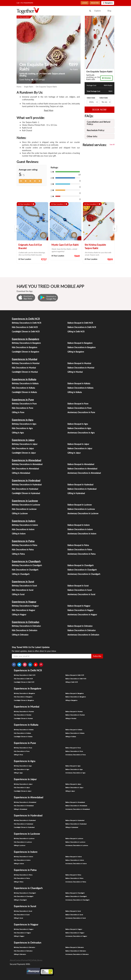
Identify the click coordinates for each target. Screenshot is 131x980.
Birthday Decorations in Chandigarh (27, 565)
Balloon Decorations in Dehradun (82, 630)
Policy (35, 960)
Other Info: (92, 136)
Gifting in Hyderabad (76, 493)
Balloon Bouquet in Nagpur (79, 606)
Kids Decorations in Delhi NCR (25, 327)
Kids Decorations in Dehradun (25, 630)
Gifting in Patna (18, 554)
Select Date (91, 98)
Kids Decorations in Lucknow (24, 509)
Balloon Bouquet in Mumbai (79, 363)
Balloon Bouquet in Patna (78, 545)
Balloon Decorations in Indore (80, 529)
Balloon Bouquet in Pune (78, 404)
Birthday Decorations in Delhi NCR (27, 323)
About (12, 960)
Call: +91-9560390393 (25, 3)
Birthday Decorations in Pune (24, 404)
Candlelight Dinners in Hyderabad (26, 493)
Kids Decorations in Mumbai (24, 368)
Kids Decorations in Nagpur (23, 610)
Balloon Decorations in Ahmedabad (82, 469)
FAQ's (30, 960)
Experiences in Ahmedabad (26, 460)
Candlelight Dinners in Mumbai (25, 372)
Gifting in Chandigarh (21, 574)
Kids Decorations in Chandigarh (25, 570)
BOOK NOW (99, 110)
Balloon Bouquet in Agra (78, 424)
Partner (25, 960)
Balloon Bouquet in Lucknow (80, 505)
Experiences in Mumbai (24, 359)
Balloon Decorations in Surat (80, 590)
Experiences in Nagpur (24, 602)
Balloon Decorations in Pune (79, 408)
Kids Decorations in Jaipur (23, 448)
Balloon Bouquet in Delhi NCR (80, 323)
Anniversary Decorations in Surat (81, 594)
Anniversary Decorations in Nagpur (82, 615)
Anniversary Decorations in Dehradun (83, 635)
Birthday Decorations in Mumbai (26, 363)
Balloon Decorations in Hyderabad (82, 489)
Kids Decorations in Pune (22, 408)
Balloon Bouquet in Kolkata (79, 383)
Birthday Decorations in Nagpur (25, 606)
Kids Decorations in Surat (23, 590)
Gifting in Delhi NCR (76, 332)
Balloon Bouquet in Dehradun (80, 626)
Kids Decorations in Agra (22, 428)
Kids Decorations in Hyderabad (25, 489)
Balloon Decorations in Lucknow (81, 509)
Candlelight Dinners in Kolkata (24, 392)
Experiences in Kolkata (24, 379)
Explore (98, 11)
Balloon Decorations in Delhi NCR (82, 327)
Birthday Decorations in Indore (25, 525)
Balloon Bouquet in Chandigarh (81, 565)
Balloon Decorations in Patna (80, 550)
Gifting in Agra (18, 433)
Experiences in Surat (23, 581)
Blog (109, 11)
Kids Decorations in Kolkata (23, 388)
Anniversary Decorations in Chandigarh (84, 574)
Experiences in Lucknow (25, 501)
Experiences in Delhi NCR (26, 319)
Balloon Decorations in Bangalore (81, 347)
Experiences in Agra (23, 420)
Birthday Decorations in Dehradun (26, 626)
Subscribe (97, 656)
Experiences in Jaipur (23, 440)
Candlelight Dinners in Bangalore (25, 352)
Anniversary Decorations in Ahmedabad (84, 473)
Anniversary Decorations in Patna (81, 554)
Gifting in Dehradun (20, 635)
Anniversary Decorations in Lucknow (83, 513)
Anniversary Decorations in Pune (81, 412)
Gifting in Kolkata (75, 392)
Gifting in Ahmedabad (21, 473)
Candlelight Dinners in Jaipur (24, 453)
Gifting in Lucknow (20, 513)
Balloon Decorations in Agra (79, 428)
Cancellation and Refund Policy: (98, 123)
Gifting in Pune (18, 412)
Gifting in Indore (19, 534)
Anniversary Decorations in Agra (81, 433)
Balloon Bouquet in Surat (78, 586)
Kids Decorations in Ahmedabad (25, 469)
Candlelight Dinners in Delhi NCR (26, 332)
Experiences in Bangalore (26, 339)
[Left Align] (21, 181)
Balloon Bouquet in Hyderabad (80, 485)
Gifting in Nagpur (19, 615)
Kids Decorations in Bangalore (24, 347)
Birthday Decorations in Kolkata (25, 383)
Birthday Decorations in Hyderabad (27, 485)
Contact (18, 960)
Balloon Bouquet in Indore (78, 525)
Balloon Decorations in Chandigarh (82, 570)
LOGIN (85, 3)
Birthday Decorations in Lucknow (26, 505)
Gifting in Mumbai (75, 372)
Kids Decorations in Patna (23, 550)
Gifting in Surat (18, 594)
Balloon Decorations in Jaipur (80, 448)
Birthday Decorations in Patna (24, 545)
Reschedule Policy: (96, 130)
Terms (40, 960)
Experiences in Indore (24, 521)
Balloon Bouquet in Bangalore (80, 343)
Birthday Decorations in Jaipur (25, 444)
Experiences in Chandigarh (26, 561)
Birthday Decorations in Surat (24, 586)
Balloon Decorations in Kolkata (80, 388)
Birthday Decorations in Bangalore (26, 343)
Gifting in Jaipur (74, 453)
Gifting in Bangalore (76, 352)
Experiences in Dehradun (26, 622)
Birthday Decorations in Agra (24, 424)
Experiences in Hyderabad (26, 480)
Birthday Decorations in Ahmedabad (27, 464)
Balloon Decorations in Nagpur (80, 610)
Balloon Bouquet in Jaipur (78, 444)
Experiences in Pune (23, 400)
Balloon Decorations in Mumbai (81, 368)
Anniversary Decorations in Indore (82, 534)
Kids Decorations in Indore (23, 529)
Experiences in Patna (23, 541)
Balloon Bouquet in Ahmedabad (81, 464)
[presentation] (17, 228)
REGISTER (95, 3)
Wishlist (107, 78)
